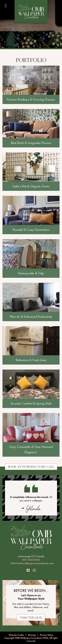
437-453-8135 (31, 560)
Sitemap (32, 635)
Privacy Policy (47, 635)
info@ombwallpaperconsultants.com (32, 563)
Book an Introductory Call (31, 467)
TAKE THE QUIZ (31, 617)
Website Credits (16, 635)
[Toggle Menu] (6, 6)
